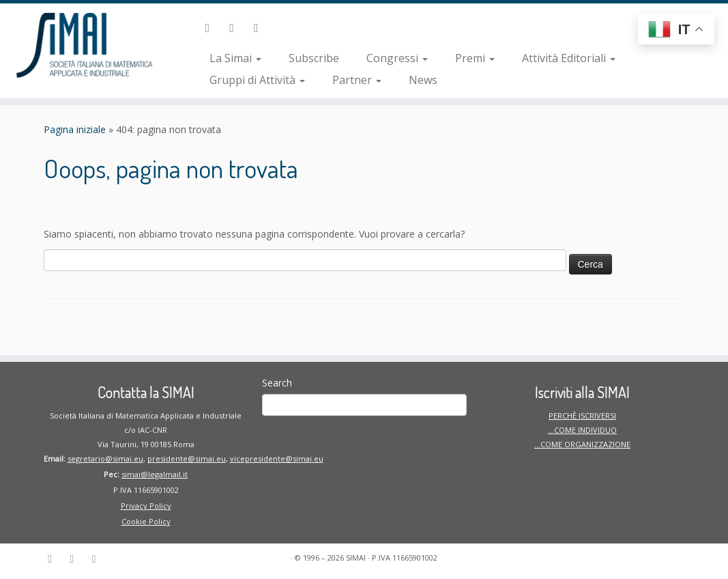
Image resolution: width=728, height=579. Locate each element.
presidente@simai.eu (187, 458)
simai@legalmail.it (155, 474)
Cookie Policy (146, 521)
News (423, 80)
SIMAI (356, 557)
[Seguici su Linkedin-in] (212, 27)
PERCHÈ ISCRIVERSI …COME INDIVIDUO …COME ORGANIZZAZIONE (582, 430)
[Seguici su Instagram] (261, 27)
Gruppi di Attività (257, 80)
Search (277, 383)
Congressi (397, 58)
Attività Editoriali (569, 58)
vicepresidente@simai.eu (277, 458)
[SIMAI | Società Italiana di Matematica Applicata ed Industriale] (85, 44)
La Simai (235, 58)
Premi (475, 58)
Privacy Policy (146, 506)
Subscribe (314, 58)
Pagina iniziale (75, 129)
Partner (357, 80)
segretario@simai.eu (105, 458)
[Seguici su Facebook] (236, 27)
